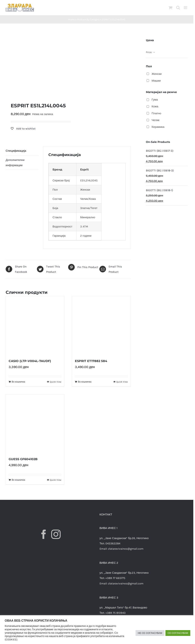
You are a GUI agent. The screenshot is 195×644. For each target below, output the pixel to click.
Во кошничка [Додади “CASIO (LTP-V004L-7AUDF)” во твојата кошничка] (18, 382)
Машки (156, 81)
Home (71, 19)
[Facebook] (44, 534)
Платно (157, 113)
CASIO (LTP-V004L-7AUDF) (30, 361)
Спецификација (16, 151)
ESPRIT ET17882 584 (91, 361)
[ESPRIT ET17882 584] (101, 325)
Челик (156, 120)
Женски (157, 74)
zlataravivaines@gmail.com (126, 549)
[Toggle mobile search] (178, 8)
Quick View (56, 382)
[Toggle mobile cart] (171, 8)
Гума (155, 100)
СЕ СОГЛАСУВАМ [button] (178, 633)
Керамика (158, 127)
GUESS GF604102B (23, 459)
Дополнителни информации (15, 163)
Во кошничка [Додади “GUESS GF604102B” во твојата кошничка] (18, 480)
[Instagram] (56, 534)
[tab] (22, 151)
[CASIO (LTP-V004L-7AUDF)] (35, 325)
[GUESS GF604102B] (35, 424)
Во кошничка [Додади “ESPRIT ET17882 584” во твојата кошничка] (85, 382)
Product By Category (88, 19)
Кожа (155, 106)
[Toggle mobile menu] (186, 8)
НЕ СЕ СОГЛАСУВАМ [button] (150, 633)
